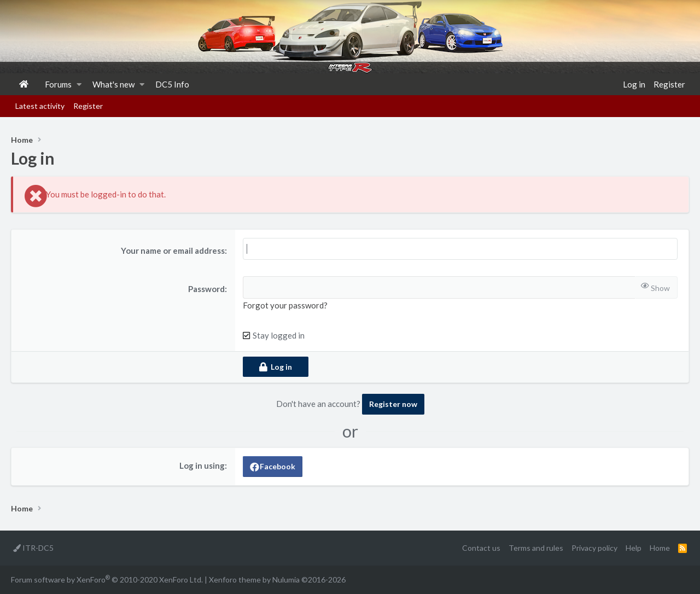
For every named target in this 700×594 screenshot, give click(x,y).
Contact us (481, 548)
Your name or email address (173, 251)
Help (634, 548)
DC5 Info (172, 84)
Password (206, 289)
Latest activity (40, 106)
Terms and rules (536, 548)
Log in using (202, 465)
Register (88, 106)
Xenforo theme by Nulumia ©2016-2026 (277, 580)
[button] (79, 84)
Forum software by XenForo (107, 579)
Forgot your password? (285, 305)
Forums (58, 84)
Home (24, 84)
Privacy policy (594, 548)
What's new (113, 84)
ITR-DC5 (33, 548)
